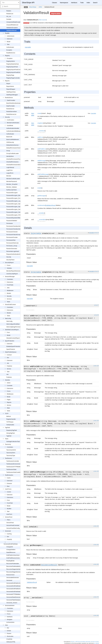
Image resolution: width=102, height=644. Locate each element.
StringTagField (11, 433)
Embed (9, 631)
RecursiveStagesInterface (14, 569)
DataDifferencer (11, 552)
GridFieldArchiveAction (13, 555)
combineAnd (41, 205)
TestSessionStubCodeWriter (14, 472)
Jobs (8, 288)
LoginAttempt (10, 167)
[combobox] (10, 6)
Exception (9, 50)
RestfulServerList (11, 114)
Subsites (9, 268)
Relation (9, 11)
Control (9, 492)
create (39, 113)
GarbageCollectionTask (13, 442)
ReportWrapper (11, 89)
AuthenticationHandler (13, 128)
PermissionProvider (12, 237)
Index (88, 3)
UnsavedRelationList (12, 25)
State (8, 408)
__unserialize (42, 220)
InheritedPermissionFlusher (14, 159)
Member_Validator (12, 187)
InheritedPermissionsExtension (15, 165)
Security (7, 117)
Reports (7, 81)
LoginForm (9, 170)
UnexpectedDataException (14, 22)
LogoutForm (10, 173)
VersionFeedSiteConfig (13, 528)
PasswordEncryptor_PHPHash (15, 215)
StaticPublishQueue (11, 352)
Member (9, 176)
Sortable (9, 19)
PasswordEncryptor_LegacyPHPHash (17, 201)
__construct (41, 131)
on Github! (96, 643)
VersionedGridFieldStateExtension (16, 592)
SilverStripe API (28, 3)
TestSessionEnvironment (13, 464)
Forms (9, 265)
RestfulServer (9, 98)
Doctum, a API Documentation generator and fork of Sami (85, 642)
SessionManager (10, 277)
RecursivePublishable (13, 564)
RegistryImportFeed (12, 67)
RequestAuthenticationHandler (15, 254)
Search (95, 3)
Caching (9, 534)
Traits (82, 3)
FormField (10, 503)
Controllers (10, 279)
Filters (9, 520)
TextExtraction (9, 475)
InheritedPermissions (12, 162)
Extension (10, 39)
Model (9, 42)
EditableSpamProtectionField (15, 346)
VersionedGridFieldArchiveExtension (17, 583)
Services (9, 299)
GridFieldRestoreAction (13, 558)
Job (8, 363)
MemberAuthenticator (13, 123)
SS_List (9, 16)
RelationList (10, 14)
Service (9, 369)
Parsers (9, 633)
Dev (8, 358)
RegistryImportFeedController (15, 70)
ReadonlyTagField (12, 430)
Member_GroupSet (12, 184)
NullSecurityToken (12, 190)
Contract (9, 355)
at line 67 (96, 305)
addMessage (41, 161)
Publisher (9, 366)
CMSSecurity (10, 142)
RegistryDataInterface (13, 64)
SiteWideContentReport (12, 330)
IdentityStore (10, 156)
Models (9, 293)
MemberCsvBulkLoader (13, 179)
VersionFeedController (13, 525)
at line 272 (96, 597)
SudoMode (10, 125)
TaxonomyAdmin (11, 450)
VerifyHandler (10, 425)
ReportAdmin (10, 86)
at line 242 (96, 526)
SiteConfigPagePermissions (14, 327)
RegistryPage (10, 75)
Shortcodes (10, 636)
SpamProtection (10, 341)
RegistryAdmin (11, 61)
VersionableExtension (13, 578)
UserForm (9, 514)
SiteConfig (8, 318)
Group (8, 151)
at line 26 (96, 233)
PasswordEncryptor (12, 193)
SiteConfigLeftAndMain (13, 324)
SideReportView (11, 92)
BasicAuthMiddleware (13, 139)
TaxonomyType (11, 455)
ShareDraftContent (10, 304)
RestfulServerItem (12, 112)
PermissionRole (11, 240)
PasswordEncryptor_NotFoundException (18, 212)
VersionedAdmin (10, 605)
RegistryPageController (13, 78)
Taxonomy (8, 444)
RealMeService (11, 53)
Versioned (8, 531)
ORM (40, 7)
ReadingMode (10, 561)
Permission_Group (12, 246)
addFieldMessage (43, 174)
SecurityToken (10, 260)
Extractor (9, 483)
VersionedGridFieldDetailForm (15, 586)
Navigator (10, 619)
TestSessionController (13, 461)
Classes (54, 3)
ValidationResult (11, 30)
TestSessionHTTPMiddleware (15, 467)
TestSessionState (11, 469)
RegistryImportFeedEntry (14, 72)
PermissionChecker (12, 232)
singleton (40, 123)
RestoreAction (10, 575)
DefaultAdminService (12, 145)
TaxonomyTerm (11, 453)
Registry (7, 56)
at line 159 (96, 421)
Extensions (10, 282)
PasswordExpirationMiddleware (15, 218)
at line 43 (96, 271)
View (6, 625)
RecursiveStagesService (13, 572)
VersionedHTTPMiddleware (14, 594)
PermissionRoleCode (12, 243)
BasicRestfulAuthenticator (14, 103)
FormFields (10, 285)
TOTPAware (10, 422)
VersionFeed (9, 517)
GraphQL (9, 539)
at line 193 (96, 471)
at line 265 (96, 564)
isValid (39, 188)
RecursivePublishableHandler (15, 566)
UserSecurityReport (12, 274)
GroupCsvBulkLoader (13, 153)
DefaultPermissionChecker (14, 148)
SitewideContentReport (13, 338)
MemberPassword (12, 181)
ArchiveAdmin (10, 622)
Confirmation (10, 120)
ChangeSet (10, 547)
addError (40, 137)
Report (8, 84)
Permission (10, 223)
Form (8, 332)
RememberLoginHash (13, 251)
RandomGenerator (12, 249)
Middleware (10, 290)
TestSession (8, 458)
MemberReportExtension (14, 271)
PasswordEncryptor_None (14, 209)
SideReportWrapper (12, 95)
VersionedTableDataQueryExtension (17, 600)
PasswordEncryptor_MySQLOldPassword (18, 204)
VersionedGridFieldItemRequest (16, 589)
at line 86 (96, 315)
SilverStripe (33, 7)
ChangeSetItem (11, 550)
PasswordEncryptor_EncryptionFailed (17, 198)
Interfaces (10, 617)
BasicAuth (9, 137)
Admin (9, 383)
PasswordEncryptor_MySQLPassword (17, 207)
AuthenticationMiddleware (14, 131)
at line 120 (96, 366)
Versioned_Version (12, 603)
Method (9, 416)
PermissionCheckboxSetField (15, 226)
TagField (7, 428)
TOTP (7, 414)
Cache (9, 478)
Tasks (8, 302)
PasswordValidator (12, 221)
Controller (10, 386)
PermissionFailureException (14, 235)
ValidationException (12, 28)
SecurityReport (9, 263)
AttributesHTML (11, 642)
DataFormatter (11, 100)
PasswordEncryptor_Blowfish (15, 195)
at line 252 (96, 545)
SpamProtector (11, 349)
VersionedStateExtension (14, 597)
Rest (8, 486)
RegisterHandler (11, 419)
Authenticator (11, 36)
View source (42, 20)
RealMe (7, 33)
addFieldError (42, 149)
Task (8, 44)
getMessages (42, 196)
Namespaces (64, 3)
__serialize (41, 213)
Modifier (9, 509)
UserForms (8, 489)
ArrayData (9, 639)
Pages (9, 400)
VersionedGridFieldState (11, 544)
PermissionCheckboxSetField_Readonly (18, 229)
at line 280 (96, 615)
